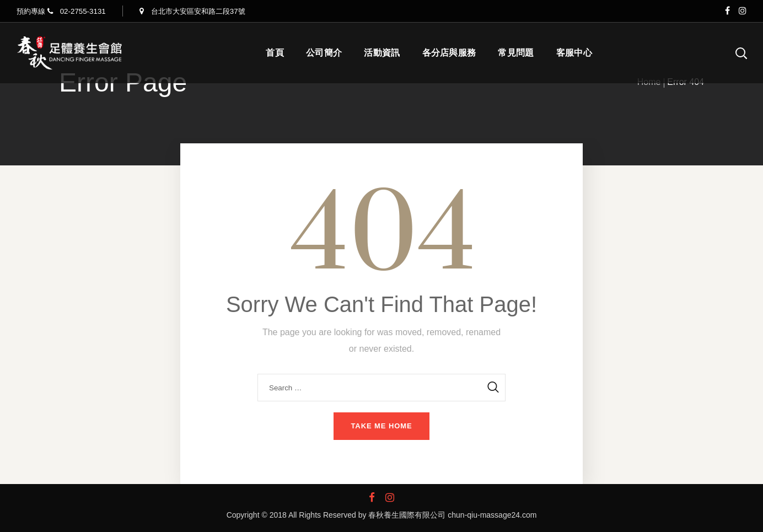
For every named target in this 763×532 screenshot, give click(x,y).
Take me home (381, 426)
